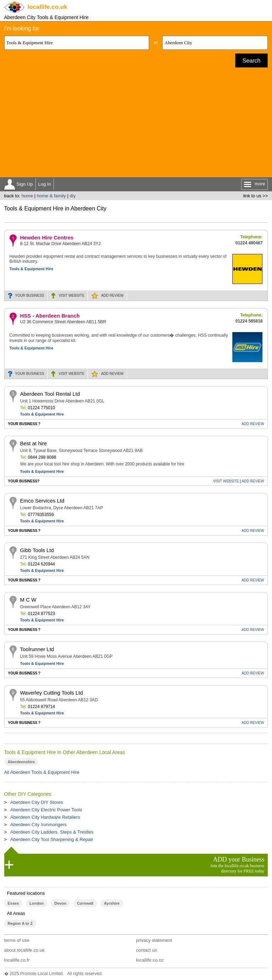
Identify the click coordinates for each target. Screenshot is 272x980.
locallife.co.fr (17, 960)
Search (252, 61)
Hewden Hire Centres (47, 237)
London (36, 903)
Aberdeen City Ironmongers (38, 825)
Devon (61, 903)
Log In (45, 184)
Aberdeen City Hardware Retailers (45, 817)
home (27, 196)
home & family (51, 196)
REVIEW (112, 295)
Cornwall (85, 903)
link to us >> (255, 196)
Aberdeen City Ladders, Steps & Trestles (52, 832)
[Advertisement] (136, 124)
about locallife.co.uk (24, 950)
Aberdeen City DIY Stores (37, 802)
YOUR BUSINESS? (24, 481)
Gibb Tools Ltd (37, 550)
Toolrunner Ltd (37, 649)
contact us (146, 950)
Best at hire (34, 443)
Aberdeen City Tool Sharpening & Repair (52, 839)
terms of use (17, 940)
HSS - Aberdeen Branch (50, 316)
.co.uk (47, 7)
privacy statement (154, 940)
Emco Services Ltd (42, 501)
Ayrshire (112, 903)
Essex (13, 903)
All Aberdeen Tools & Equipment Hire (42, 772)
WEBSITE (72, 295)
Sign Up (25, 184)
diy (73, 196)
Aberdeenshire (21, 762)
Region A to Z (20, 923)
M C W (28, 600)
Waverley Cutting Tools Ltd (52, 693)
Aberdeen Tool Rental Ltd (50, 394)
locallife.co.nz (150, 960)
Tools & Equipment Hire (32, 269)
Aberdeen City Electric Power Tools (46, 810)
